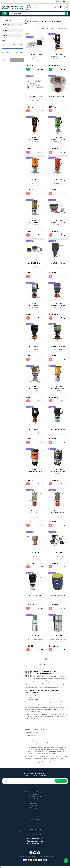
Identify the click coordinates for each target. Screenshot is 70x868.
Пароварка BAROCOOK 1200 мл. (35, 97)
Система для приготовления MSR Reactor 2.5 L (35, 554)
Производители (35, 808)
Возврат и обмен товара (35, 801)
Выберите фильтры (17, 60)
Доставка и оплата (35, 796)
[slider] (3, 49)
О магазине (35, 794)
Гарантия (35, 799)
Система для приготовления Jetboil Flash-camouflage (35, 222)
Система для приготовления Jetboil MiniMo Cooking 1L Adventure (58, 306)
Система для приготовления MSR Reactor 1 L (35, 513)
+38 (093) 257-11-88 (31, 9)
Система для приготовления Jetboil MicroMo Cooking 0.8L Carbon (58, 57)
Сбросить (6, 60)
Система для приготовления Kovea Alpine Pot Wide (58, 471)
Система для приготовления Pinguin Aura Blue (58, 595)
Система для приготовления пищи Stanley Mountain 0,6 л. (58, 637)
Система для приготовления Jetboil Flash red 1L (58, 181)
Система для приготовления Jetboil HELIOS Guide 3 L (35, 264)
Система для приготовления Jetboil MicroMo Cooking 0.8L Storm (35, 306)
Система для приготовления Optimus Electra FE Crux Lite (58, 554)
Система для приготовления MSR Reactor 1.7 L (58, 513)
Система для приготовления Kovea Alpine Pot (35, 471)
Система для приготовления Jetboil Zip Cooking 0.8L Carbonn (58, 430)
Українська (58, 2)
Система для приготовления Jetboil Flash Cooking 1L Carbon (35, 139)
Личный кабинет (35, 820)
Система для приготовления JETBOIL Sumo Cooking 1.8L (58, 388)
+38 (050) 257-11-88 (31, 7)
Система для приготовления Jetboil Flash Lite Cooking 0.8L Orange (35, 182)
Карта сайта (35, 806)
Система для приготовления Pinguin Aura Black (35, 595)
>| (52, 665)
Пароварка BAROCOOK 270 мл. (58, 97)
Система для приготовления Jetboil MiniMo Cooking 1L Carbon (35, 347)
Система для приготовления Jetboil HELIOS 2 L (58, 222)
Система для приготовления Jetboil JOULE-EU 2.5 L (58, 264)
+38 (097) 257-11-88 (31, 5)
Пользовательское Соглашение (35, 792)
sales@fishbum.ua (35, 834)
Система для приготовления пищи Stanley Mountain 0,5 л (35, 637)
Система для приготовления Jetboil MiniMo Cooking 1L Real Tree (35, 389)
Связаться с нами (35, 803)
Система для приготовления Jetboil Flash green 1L (58, 139)
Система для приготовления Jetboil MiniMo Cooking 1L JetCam (58, 347)
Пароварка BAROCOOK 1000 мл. (35, 55)
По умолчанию (62, 28)
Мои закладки (35, 822)
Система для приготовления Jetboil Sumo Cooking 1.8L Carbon (35, 430)
